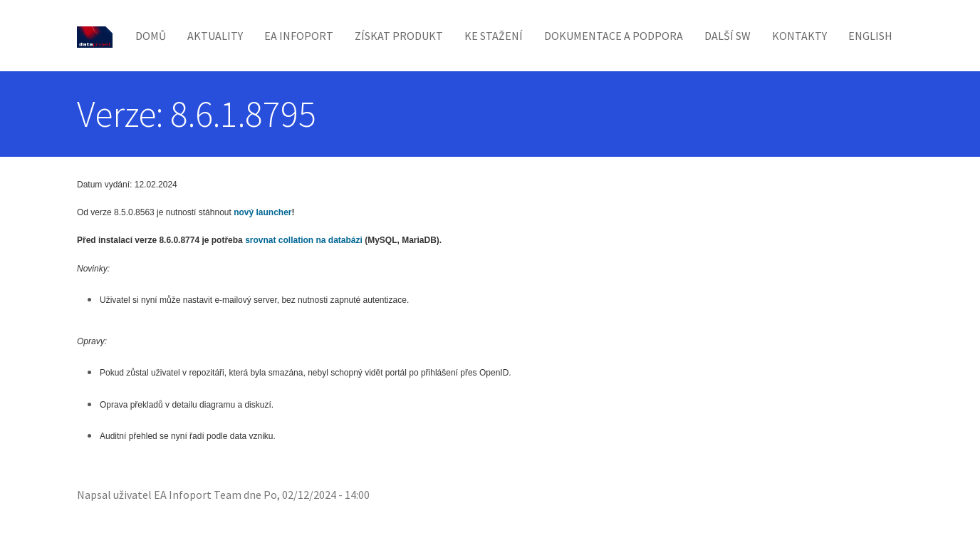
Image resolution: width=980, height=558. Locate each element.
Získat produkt (399, 36)
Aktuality (215, 36)
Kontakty (799, 36)
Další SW (728, 36)
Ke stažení (494, 36)
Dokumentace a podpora (614, 36)
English (870, 36)
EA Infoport (299, 36)
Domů (151, 36)
